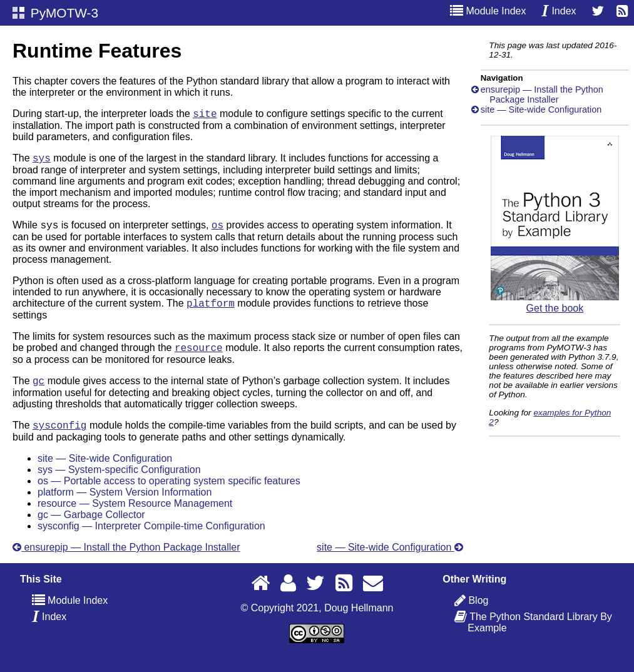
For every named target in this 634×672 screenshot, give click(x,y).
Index (559, 11)
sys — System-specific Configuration (119, 483)
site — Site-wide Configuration (105, 471)
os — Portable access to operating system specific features (169, 494)
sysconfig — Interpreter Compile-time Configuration (151, 539)
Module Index (488, 11)
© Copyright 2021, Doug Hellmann (317, 621)
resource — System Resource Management (135, 517)
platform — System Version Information (125, 505)
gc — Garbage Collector (91, 528)
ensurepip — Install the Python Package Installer (126, 560)
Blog (478, 613)
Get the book (555, 303)
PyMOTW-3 (55, 13)
